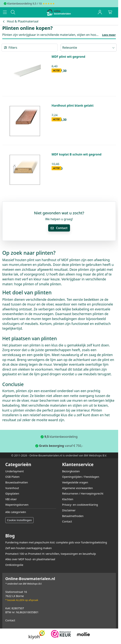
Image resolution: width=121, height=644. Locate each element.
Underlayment (15, 471)
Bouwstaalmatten (17, 482)
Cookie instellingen (19, 520)
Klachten (68, 499)
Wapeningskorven (17, 505)
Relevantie (89, 48)
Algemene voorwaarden (78, 488)
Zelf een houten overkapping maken (29, 548)
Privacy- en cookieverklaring (80, 505)
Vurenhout (12, 488)
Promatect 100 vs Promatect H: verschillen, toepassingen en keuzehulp (51, 554)
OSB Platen (12, 477)
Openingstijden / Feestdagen (81, 477)
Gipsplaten (12, 494)
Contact (59, 228)
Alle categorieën (16, 512)
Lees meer (109, 35)
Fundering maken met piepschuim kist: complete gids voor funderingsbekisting (56, 542)
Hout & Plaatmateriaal (20, 21)
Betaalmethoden (73, 516)
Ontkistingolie (14, 565)
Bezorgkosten (71, 471)
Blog (10, 536)
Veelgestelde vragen (75, 482)
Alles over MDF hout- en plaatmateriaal (30, 559)
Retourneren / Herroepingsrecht (83, 494)
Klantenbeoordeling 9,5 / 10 (24, 3)
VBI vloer (11, 499)
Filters (11, 48)
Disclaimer (69, 510)
